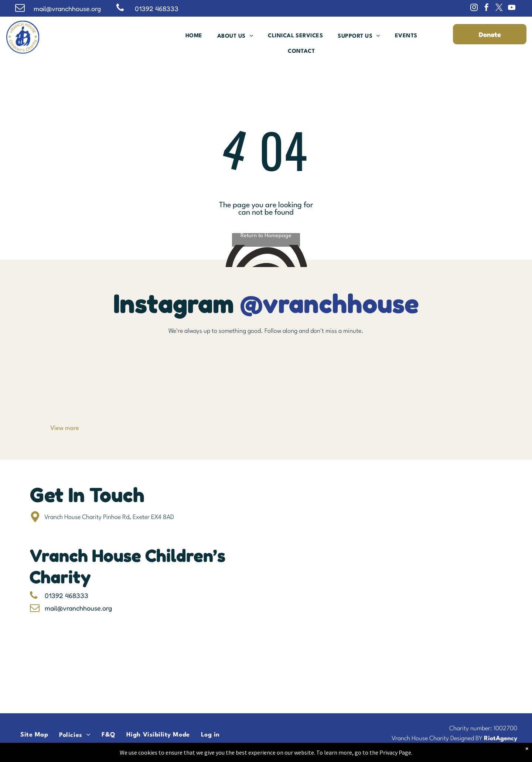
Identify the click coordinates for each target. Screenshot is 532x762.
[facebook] (487, 8)
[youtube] (512, 8)
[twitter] (499, 8)
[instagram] (474, 8)
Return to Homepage (266, 236)
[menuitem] (194, 36)
